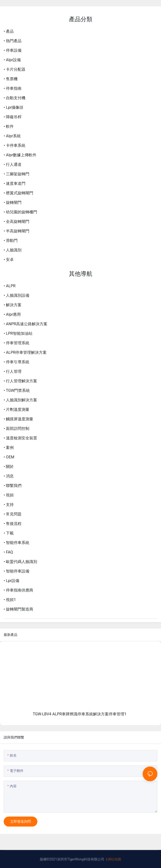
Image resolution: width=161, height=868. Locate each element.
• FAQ (8, 552)
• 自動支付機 (15, 98)
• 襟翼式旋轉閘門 (18, 193)
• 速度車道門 (15, 183)
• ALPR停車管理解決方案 (25, 352)
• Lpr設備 (11, 581)
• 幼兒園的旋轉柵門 (20, 212)
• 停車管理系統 (16, 343)
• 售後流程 (13, 524)
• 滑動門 (11, 241)
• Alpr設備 (12, 60)
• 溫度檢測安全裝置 (20, 438)
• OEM (9, 457)
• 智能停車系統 (16, 543)
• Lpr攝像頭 (13, 107)
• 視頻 (9, 495)
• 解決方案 (13, 305)
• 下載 (9, 533)
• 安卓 (9, 260)
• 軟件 (9, 126)
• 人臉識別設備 (16, 295)
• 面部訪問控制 (16, 429)
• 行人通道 (13, 164)
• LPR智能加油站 (18, 333)
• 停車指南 (13, 88)
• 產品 (9, 31)
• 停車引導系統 (16, 362)
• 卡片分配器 (15, 69)
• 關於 (9, 467)
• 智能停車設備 (16, 571)
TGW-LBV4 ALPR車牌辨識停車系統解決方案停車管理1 (80, 714)
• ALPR (10, 286)
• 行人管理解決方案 (20, 381)
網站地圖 (114, 859)
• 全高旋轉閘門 (16, 222)
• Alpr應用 (12, 314)
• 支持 (9, 505)
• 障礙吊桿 (13, 117)
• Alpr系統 (12, 136)
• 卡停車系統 (15, 145)
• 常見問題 (13, 514)
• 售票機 (11, 79)
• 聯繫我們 (13, 486)
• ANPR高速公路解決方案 (26, 324)
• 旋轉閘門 (13, 202)
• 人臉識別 (13, 250)
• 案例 (9, 448)
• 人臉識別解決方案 (20, 400)
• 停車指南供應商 (18, 590)
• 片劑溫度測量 (16, 409)
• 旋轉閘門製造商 (18, 609)
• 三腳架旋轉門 (16, 174)
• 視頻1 (10, 600)
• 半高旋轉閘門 (16, 231)
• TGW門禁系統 (17, 390)
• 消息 (9, 476)
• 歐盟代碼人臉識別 (20, 562)
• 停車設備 (13, 50)
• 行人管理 (13, 371)
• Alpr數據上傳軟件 (20, 155)
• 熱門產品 (13, 41)
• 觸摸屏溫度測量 (18, 419)
